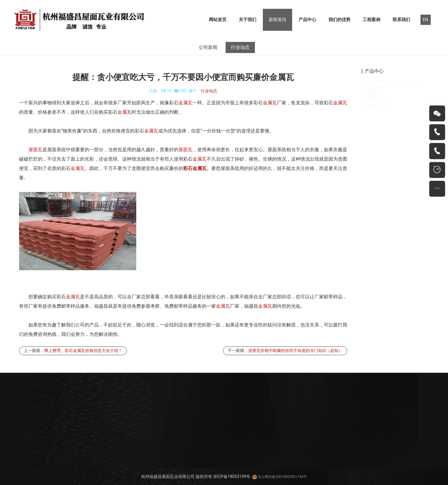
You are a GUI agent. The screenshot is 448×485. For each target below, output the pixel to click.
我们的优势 (339, 20)
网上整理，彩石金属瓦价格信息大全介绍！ (83, 350)
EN (425, 20)
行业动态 (240, 47)
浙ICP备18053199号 (232, 477)
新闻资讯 (277, 20)
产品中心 (307, 20)
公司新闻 (208, 47)
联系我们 (401, 20)
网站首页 (218, 20)
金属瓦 (185, 103)
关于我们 (248, 20)
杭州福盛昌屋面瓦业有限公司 (168, 477)
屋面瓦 (35, 150)
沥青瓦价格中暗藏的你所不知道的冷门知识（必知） (295, 350)
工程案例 (372, 20)
